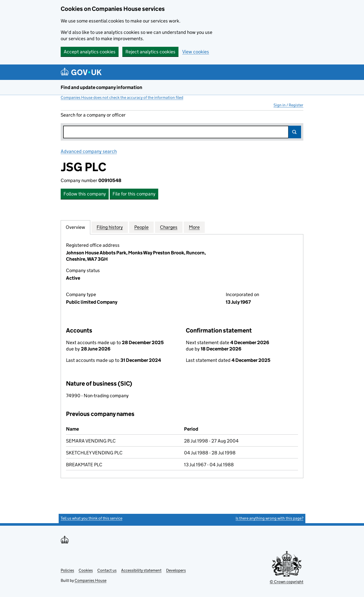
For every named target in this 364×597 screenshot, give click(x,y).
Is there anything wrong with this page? (269, 518)
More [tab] (194, 227)
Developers (176, 570)
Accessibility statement (141, 570)
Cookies (86, 570)
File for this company (134, 194)
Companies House (90, 580)
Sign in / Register (288, 105)
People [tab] (141, 227)
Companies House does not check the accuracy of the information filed (122, 97)
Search (295, 132)
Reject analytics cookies (150, 52)
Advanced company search (89, 151)
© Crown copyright (287, 582)
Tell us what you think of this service (92, 518)
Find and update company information (101, 87)
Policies (67, 570)
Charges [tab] (169, 227)
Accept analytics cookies (90, 52)
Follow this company (85, 194)
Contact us (107, 570)
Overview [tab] (75, 227)
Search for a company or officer (93, 115)
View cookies (196, 52)
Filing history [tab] (110, 227)
